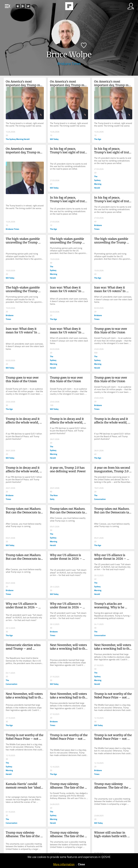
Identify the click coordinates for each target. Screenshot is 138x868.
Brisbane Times (69, 64)
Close (81, 864)
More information (64, 864)
